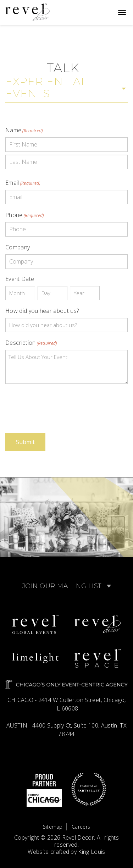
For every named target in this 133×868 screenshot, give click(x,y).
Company (18, 247)
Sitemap (53, 827)
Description (31, 343)
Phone (25, 215)
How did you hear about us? (42, 311)
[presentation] (59, 403)
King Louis (92, 852)
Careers (81, 827)
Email (23, 183)
